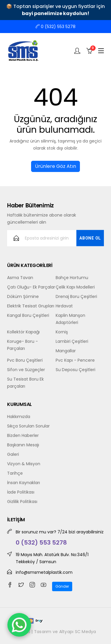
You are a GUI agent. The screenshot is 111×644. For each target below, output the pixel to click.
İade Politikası (21, 492)
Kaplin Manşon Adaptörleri (70, 319)
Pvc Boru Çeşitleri (25, 360)
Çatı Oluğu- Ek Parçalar (31, 287)
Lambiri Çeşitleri (72, 341)
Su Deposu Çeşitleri (75, 370)
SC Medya (86, 632)
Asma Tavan (20, 278)
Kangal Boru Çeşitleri (28, 315)
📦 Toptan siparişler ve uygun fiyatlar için (55, 10)
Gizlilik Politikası (22, 502)
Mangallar (66, 351)
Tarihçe (15, 473)
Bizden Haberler (23, 435)
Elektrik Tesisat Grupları (31, 306)
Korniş (62, 332)
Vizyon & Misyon (24, 464)
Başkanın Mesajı (23, 445)
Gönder (62, 586)
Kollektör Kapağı (23, 332)
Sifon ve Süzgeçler (26, 370)
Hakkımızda (19, 417)
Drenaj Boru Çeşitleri (76, 296)
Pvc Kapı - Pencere (75, 360)
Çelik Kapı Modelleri (75, 287)
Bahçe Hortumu (72, 278)
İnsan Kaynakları (24, 483)
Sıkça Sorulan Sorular (28, 426)
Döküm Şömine (23, 296)
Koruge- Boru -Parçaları (22, 345)
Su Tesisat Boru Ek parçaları (25, 383)
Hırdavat (64, 306)
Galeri (13, 454)
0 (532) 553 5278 (55, 27)
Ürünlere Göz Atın (55, 166)
